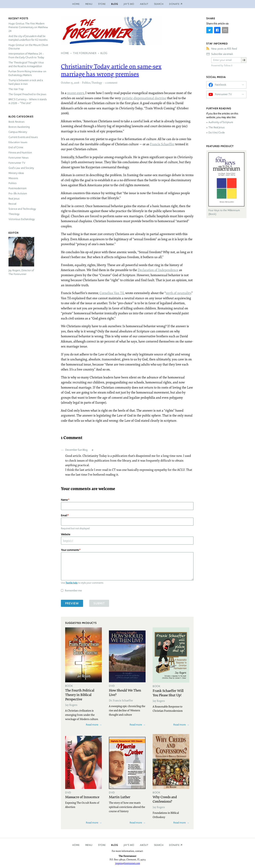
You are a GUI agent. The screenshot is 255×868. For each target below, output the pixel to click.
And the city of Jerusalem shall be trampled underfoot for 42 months (28, 38)
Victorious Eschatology (22, 219)
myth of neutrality (178, 293)
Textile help (72, 583)
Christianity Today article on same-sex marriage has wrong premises (111, 70)
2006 (77, 83)
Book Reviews (16, 122)
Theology (97, 83)
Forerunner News (19, 158)
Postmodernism (17, 188)
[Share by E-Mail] (225, 30)
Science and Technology (22, 209)
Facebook (221, 85)
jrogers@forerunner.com (128, 863)
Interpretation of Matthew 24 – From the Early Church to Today (26, 56)
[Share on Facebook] (217, 30)
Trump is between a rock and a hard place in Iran (26, 82)
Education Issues (18, 142)
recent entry (76, 93)
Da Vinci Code (217, 133)
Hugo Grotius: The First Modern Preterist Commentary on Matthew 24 (28, 27)
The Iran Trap (16, 89)
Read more (92, 725)
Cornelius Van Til (112, 293)
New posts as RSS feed (224, 49)
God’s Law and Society (21, 168)
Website (66, 534)
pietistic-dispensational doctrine (144, 98)
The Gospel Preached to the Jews (27, 94)
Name (64, 500)
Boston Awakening (19, 127)
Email (64, 515)
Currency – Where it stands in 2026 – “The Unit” (28, 101)
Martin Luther (120, 797)
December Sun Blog (76, 450)
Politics (86, 83)
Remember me (73, 590)
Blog (115, 4)
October (66, 83)
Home (76, 4)
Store (102, 4)
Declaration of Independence (158, 270)
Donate (174, 845)
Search (159, 4)
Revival (12, 204)
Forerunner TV (17, 163)
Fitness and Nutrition (20, 153)
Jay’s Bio (129, 4)
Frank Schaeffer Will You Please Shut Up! (168, 693)
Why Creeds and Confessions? (165, 799)
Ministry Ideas (16, 173)
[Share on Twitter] (209, 30)
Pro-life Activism (18, 193)
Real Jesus (14, 199)
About (144, 4)
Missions (13, 178)
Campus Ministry (18, 132)
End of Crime (16, 147)
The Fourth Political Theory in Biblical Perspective (80, 695)
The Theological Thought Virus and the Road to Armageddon (26, 64)
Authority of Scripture (221, 122)
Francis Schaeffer (162, 144)
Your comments (70, 550)
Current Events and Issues (23, 137)
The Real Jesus (216, 127)
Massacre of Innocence (82, 797)
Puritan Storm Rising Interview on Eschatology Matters (27, 73)
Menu (89, 4)
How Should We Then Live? (125, 692)
